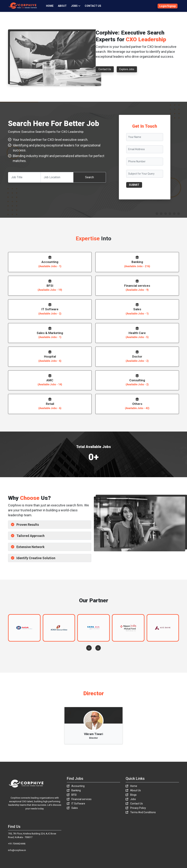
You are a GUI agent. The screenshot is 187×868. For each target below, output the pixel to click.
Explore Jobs (127, 69)
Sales (72, 808)
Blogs (131, 795)
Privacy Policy (136, 808)
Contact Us (93, 6)
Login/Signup (168, 6)
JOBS (76, 6)
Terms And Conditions (141, 812)
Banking (74, 790)
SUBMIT (134, 185)
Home (50, 6)
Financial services (79, 799)
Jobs (131, 799)
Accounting (76, 786)
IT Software (76, 804)
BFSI (72, 795)
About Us (133, 790)
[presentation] (89, 648)
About (62, 6)
